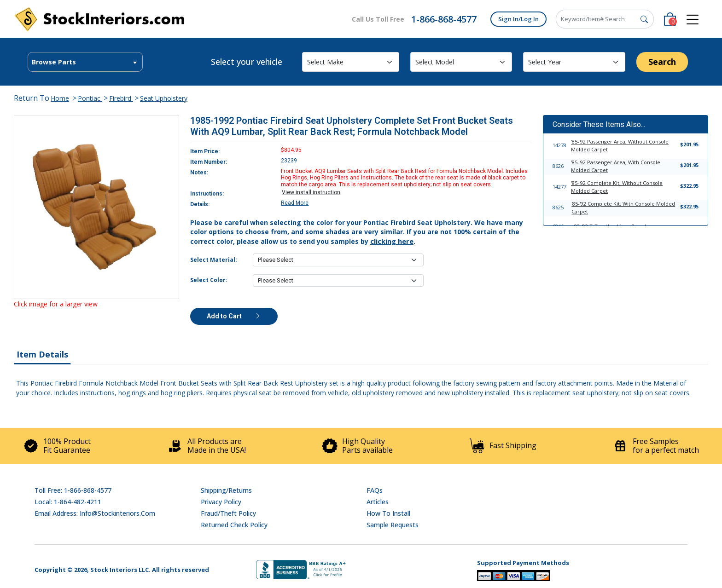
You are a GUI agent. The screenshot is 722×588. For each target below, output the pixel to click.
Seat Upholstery (164, 98)
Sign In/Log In (518, 19)
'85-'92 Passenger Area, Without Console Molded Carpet (620, 145)
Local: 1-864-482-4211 (68, 502)
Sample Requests (393, 525)
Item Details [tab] (42, 354)
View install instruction (311, 192)
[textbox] (85, 62)
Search (662, 62)
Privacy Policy (221, 502)
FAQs (375, 490)
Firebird (121, 98)
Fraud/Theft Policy (228, 513)
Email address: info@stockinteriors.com (95, 513)
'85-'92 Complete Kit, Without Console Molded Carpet (617, 187)
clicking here (392, 241)
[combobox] (85, 62)
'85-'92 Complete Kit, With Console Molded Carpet (623, 208)
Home (60, 98)
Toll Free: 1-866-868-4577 (73, 490)
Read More (295, 203)
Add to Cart (234, 316)
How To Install (388, 513)
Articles (378, 502)
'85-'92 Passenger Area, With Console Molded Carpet (616, 166)
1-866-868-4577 (444, 19)
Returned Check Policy (234, 525)
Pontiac (90, 98)
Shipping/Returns (226, 490)
